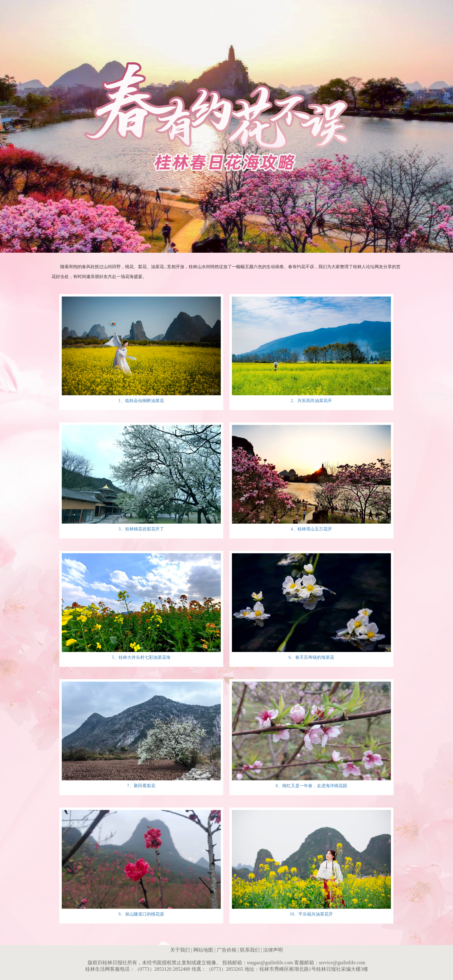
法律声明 (273, 950)
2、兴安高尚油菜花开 (311, 401)
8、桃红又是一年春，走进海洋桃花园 (311, 786)
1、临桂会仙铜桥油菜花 (141, 401)
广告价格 (227, 950)
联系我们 (250, 950)
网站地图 (203, 950)
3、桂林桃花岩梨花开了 (141, 529)
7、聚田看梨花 (141, 786)
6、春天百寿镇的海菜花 (311, 657)
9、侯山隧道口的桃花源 (141, 914)
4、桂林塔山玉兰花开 (311, 529)
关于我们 (180, 950)
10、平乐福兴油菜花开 (311, 914)
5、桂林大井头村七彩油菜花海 (141, 657)
